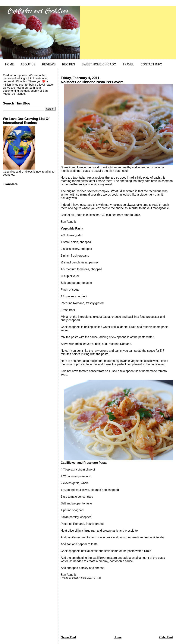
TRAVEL (128, 64)
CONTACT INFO (151, 64)
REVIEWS (49, 64)
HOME (9, 64)
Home (118, 637)
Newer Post (68, 637)
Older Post (166, 637)
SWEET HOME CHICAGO (99, 64)
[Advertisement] (89, 608)
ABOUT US (28, 64)
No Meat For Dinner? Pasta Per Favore (92, 82)
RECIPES (69, 64)
